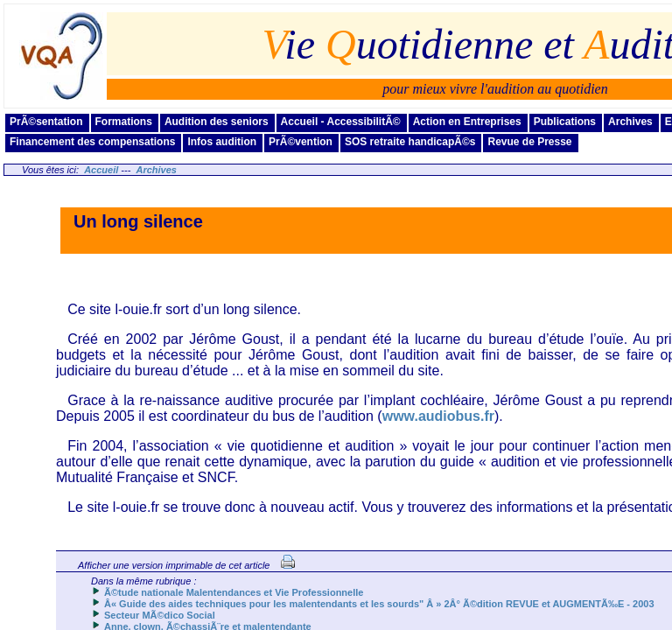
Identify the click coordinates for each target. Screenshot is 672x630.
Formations (124, 122)
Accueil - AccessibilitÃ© (341, 122)
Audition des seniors (217, 122)
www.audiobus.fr (438, 416)
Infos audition (222, 142)
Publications (565, 122)
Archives (630, 122)
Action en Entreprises (467, 122)
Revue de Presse (529, 142)
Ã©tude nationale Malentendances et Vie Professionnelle (234, 592)
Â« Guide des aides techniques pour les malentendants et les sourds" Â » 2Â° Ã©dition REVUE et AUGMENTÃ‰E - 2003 (379, 604)
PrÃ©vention (301, 142)
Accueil (101, 170)
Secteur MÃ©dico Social (160, 615)
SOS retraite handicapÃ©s (410, 142)
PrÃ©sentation (46, 122)
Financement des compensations (92, 142)
